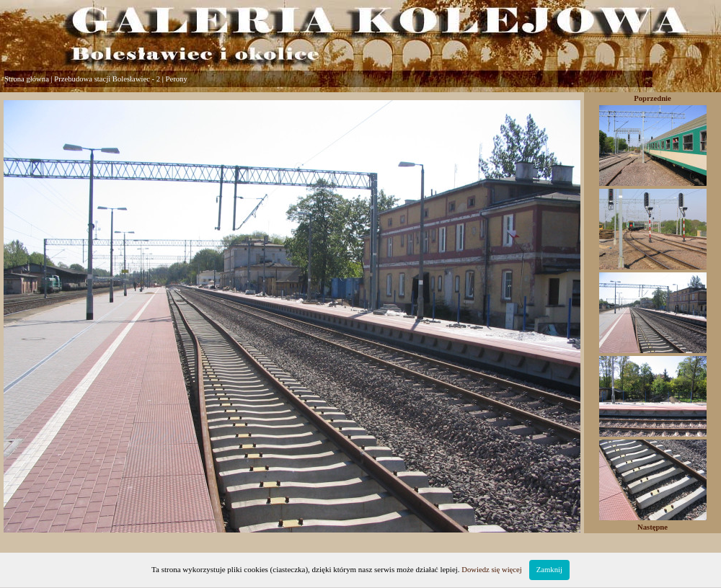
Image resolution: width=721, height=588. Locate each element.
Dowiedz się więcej (491, 570)
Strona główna (27, 79)
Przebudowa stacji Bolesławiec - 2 (107, 79)
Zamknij (549, 570)
